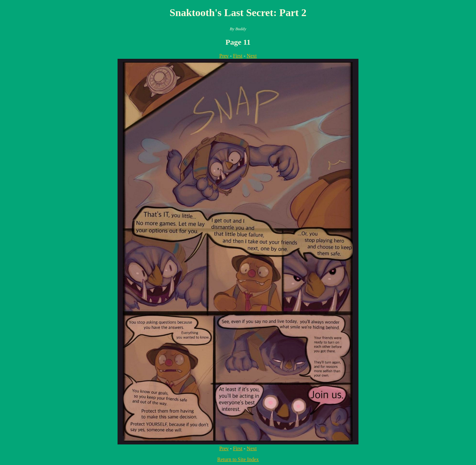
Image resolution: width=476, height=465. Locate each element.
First (238, 56)
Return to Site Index (238, 459)
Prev (224, 56)
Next (252, 56)
